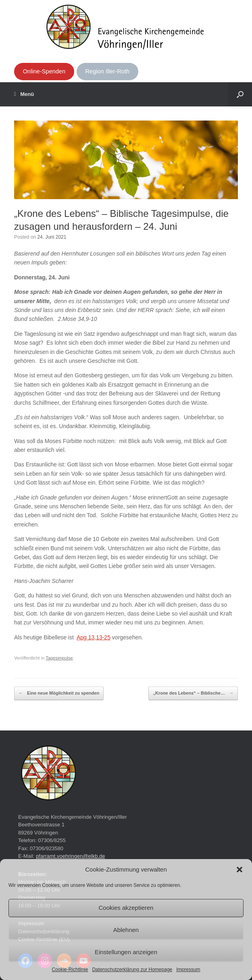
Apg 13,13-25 (94, 637)
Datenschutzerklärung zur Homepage (132, 970)
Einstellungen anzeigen (126, 952)
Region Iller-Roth (108, 71)
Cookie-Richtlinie (70, 970)
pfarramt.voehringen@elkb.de (70, 856)
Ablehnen (126, 930)
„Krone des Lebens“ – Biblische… (193, 693)
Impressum (188, 970)
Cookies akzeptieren (126, 908)
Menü (24, 94)
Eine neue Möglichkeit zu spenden (59, 693)
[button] (240, 870)
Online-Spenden (44, 71)
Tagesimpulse (59, 658)
